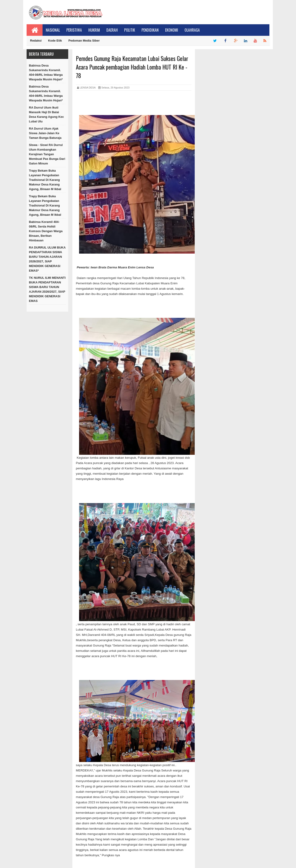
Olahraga (192, 30)
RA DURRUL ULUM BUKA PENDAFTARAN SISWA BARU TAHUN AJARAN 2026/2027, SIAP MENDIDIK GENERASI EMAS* (47, 259)
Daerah (112, 30)
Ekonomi (172, 30)
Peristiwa (74, 30)
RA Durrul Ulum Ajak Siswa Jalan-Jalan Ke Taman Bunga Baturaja (45, 133)
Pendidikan (150, 30)
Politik (130, 30)
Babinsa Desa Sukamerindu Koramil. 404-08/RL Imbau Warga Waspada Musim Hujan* (46, 72)
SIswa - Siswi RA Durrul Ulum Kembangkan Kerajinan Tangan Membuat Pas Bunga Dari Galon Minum (47, 154)
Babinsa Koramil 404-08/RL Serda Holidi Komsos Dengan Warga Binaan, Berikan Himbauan (46, 231)
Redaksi (36, 41)
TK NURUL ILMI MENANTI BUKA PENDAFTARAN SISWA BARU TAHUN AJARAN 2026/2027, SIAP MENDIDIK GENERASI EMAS (47, 289)
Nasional (53, 30)
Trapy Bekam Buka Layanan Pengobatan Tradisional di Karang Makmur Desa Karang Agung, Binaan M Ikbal (45, 180)
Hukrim (94, 30)
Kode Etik (55, 41)
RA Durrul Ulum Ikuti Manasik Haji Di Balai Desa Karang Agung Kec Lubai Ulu (46, 114)
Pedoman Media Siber (84, 41)
